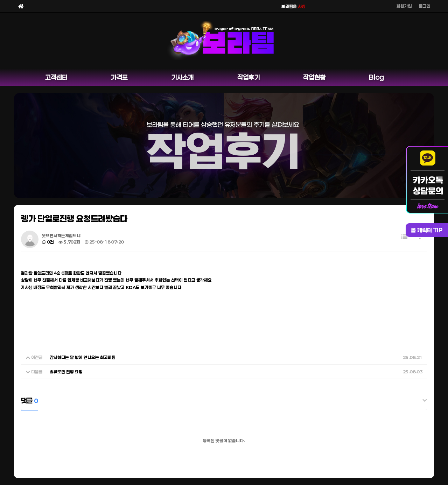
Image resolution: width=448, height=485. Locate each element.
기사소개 (182, 77)
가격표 (119, 77)
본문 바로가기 (0, 0)
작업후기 (248, 77)
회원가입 (404, 6)
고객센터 (56, 77)
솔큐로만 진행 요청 (66, 372)
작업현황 (314, 77)
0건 (48, 242)
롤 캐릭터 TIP (427, 230)
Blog (376, 77)
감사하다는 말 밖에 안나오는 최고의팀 (83, 357)
